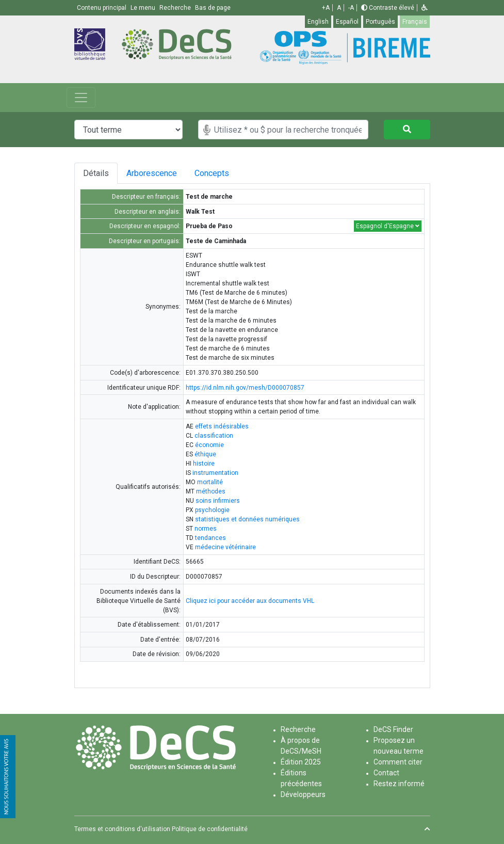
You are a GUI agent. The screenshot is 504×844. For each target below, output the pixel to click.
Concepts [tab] (230, 173)
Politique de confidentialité (210, 829)
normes (206, 529)
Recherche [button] (176, 8)
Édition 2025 (301, 762)
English (318, 22)
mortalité (210, 482)
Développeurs (303, 794)
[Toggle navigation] (81, 98)
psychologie (212, 510)
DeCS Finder (393, 729)
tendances (210, 538)
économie (209, 445)
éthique (205, 454)
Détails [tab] (96, 173)
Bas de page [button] (213, 8)
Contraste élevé (388, 8)
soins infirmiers (218, 501)
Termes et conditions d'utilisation (122, 829)
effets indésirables (222, 426)
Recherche (298, 729)
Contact (386, 773)
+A (326, 8)
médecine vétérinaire (225, 547)
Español (347, 22)
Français (415, 22)
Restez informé (399, 784)
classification (214, 436)
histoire (204, 464)
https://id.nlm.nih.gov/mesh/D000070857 (245, 388)
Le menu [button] (144, 8)
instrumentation (215, 473)
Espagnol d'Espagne (388, 226)
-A (351, 8)
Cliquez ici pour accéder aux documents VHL (250, 601)
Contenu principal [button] (102, 8)
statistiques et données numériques (247, 519)
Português (380, 22)
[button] (425, 8)
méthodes (211, 491)
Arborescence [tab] (156, 173)
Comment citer (398, 762)
